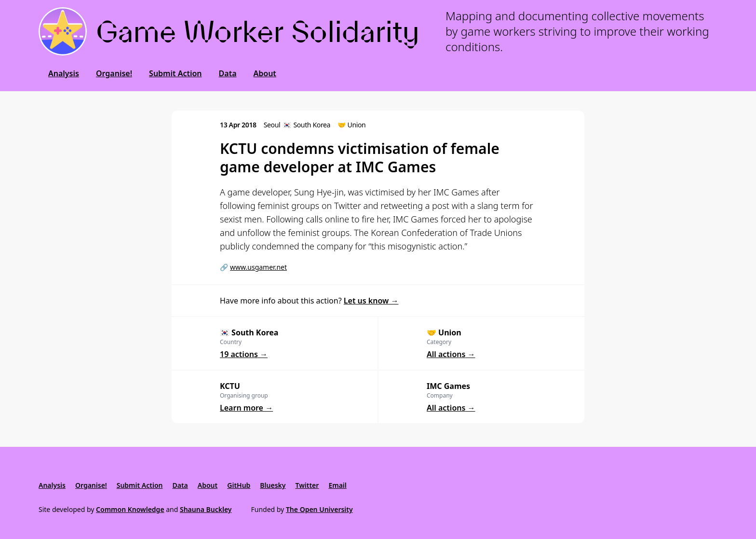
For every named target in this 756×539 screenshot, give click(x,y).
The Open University (319, 509)
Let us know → (371, 301)
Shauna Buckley (206, 509)
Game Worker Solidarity (258, 31)
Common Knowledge (130, 509)
